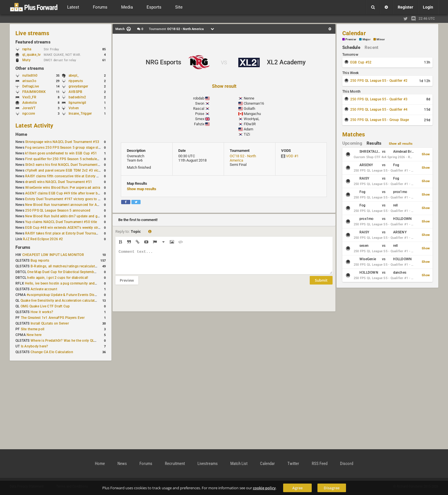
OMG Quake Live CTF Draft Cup (45, 306)
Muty (26, 60)
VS (224, 62)
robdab (199, 98)
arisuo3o (29, 81)
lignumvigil (77, 103)
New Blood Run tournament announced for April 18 (66, 205)
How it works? (42, 312)
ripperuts (76, 81)
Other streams (30, 68)
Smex (200, 119)
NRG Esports (163, 62)
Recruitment (175, 464)
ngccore (29, 114)
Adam (248, 129)
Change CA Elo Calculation (52, 352)
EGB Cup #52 (361, 62)
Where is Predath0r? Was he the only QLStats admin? (73, 341)
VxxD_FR (29, 97)
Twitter (293, 464)
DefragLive (31, 86)
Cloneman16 (254, 103)
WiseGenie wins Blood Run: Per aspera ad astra (63, 188)
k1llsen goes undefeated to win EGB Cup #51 (61, 153)
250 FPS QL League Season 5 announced (58, 210)
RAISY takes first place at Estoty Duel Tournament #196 (69, 233)
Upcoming (352, 143)
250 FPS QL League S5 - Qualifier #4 (379, 110)
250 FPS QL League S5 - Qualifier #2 (379, 81)
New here (34, 335)
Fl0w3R (250, 124)
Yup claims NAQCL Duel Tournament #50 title (61, 222)
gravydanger (78, 86)
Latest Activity (34, 126)
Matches (354, 134)
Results (374, 143)
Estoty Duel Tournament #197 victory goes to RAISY (66, 199)
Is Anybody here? (35, 346)
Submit (321, 285)
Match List (239, 464)
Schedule (351, 47)
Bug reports (40, 261)
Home (21, 134)
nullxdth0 (30, 75)
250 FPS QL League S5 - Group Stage (380, 120)
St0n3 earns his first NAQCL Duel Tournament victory (67, 165)
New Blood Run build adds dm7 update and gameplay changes (75, 216)
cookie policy (264, 488)
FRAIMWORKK (34, 92)
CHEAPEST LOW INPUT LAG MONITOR (53, 255)
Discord (347, 464)
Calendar (354, 33)
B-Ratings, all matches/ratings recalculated (65, 266)
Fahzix (199, 124)
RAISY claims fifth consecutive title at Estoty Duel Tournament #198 (79, 176)
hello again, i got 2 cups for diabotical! (58, 278)
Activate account (44, 289)
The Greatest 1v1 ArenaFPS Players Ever (53, 318)
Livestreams (208, 464)
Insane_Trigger (80, 114)
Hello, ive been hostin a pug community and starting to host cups (77, 283)
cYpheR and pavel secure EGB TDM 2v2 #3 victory (65, 170)
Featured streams (33, 42)
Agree (297, 488)
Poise (200, 114)
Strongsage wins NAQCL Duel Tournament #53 (62, 142)
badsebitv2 (77, 97)
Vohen (74, 108)
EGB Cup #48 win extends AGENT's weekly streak (64, 228)
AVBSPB (75, 92)
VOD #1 (292, 156)
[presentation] (159, 302)
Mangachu (252, 114)
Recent (371, 47)
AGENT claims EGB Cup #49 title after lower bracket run (69, 193)
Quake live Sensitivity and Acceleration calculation (60, 301)
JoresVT (29, 108)
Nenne (249, 98)
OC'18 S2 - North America (243, 158)
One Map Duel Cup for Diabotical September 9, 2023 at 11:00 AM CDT (83, 272)
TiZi (247, 134)
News (122, 464)
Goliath (249, 109)
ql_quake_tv (32, 55)
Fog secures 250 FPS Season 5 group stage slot (63, 148)
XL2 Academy (286, 62)
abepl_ (74, 75)
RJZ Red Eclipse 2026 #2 (43, 239)
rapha (27, 49)
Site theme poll (33, 329)
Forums (23, 247)
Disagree (332, 488)
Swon (200, 103)
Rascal (199, 109)
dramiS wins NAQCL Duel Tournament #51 (59, 182)
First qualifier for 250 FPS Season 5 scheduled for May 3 (70, 159)
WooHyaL (252, 119)
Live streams (32, 33)
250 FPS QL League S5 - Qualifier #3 (379, 99)
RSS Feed (320, 464)
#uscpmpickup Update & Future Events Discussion (67, 295)
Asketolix (30, 103)
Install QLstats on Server (50, 323)
